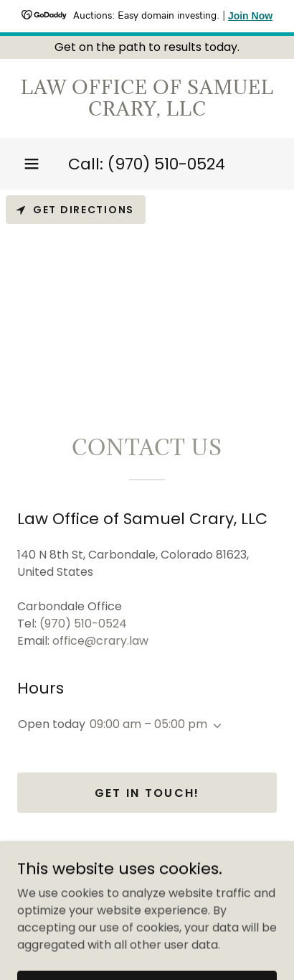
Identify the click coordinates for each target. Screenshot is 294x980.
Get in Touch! (147, 793)
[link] (147, 98)
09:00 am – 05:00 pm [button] (148, 724)
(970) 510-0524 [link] (166, 164)
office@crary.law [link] (100, 641)
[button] (32, 164)
